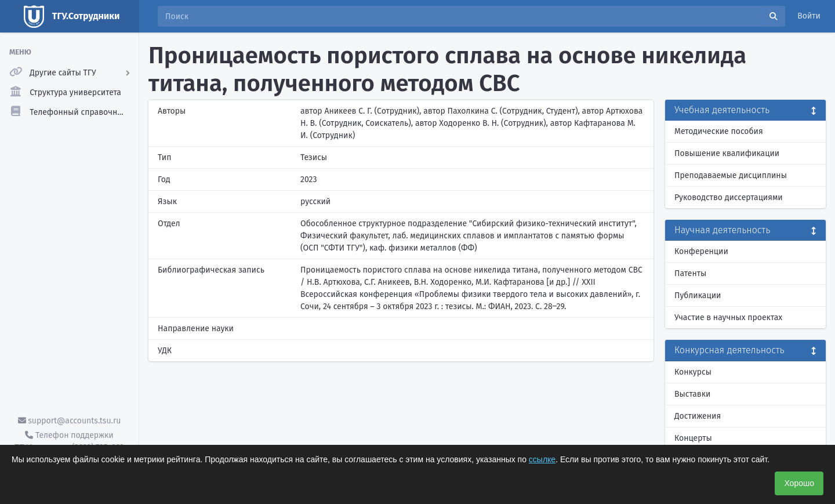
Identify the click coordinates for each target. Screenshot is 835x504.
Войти (809, 16)
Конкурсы (693, 372)
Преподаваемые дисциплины (731, 175)
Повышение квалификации (727, 153)
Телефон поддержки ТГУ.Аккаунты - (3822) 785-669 (69, 441)
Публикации (698, 295)
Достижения (698, 416)
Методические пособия (719, 131)
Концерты (693, 438)
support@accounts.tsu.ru (70, 421)
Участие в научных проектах (728, 318)
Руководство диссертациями (729, 197)
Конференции (701, 251)
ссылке (542, 459)
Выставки (692, 394)
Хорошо (799, 483)
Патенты (690, 273)
